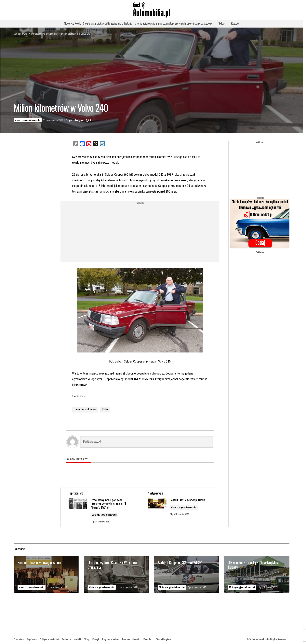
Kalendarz (148, 639)
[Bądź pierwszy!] (147, 442)
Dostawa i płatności (131, 639)
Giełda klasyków (163, 639)
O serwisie (19, 639)
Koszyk (235, 24)
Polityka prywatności (49, 639)
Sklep (221, 24)
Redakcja (66, 639)
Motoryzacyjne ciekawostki (44, 34)
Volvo (105, 410)
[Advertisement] (108, 232)
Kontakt (77, 639)
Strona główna (20, 34)
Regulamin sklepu (111, 639)
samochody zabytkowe (85, 410)
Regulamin (32, 639)
